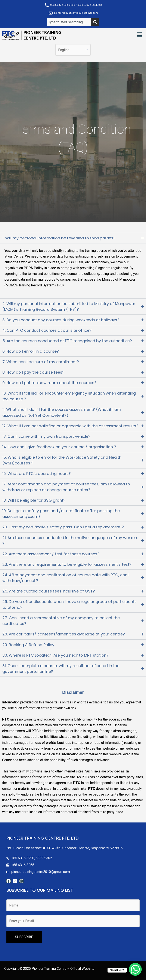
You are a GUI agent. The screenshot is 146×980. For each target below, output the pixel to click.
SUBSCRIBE (24, 937)
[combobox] (69, 22)
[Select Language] (73, 50)
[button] (140, 35)
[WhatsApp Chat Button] (135, 969)
